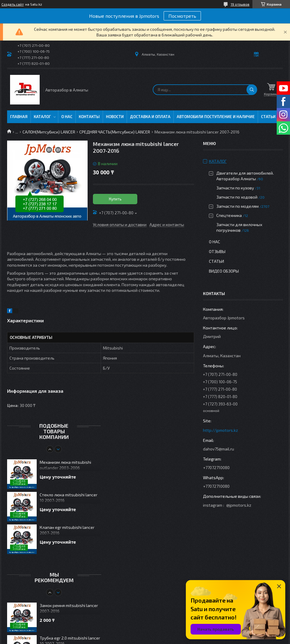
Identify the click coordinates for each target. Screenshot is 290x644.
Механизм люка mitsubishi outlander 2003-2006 (65, 465)
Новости (115, 117)
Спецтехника (229, 215)
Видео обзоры (224, 271)
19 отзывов (240, 4)
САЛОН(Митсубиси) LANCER (49, 132)
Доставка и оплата (150, 117)
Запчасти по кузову (235, 188)
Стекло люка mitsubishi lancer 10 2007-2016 (69, 498)
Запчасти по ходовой (237, 197)
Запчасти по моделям (237, 206)
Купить (115, 199)
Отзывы (217, 251)
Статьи (268, 117)
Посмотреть (182, 16)
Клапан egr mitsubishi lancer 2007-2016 (67, 530)
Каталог (42, 117)
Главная (19, 117)
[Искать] (252, 90)
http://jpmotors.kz (220, 430)
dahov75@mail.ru (219, 449)
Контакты (89, 117)
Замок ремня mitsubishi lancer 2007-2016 (69, 608)
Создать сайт (13, 4)
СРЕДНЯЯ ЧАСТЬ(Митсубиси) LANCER (115, 132)
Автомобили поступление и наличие (216, 117)
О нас (67, 117)
